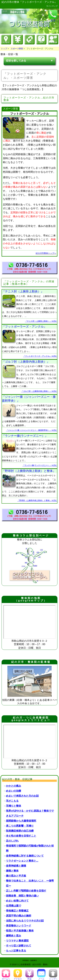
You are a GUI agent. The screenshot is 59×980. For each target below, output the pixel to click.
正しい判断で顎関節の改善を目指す (26, 891)
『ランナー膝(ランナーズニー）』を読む (40, 465)
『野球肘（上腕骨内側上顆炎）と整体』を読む (37, 500)
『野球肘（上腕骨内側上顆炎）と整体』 (29, 471)
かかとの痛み (14, 786)
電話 (53, 16)
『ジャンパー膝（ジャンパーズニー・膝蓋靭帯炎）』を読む (32, 430)
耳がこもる (12, 801)
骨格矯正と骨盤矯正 (17, 911)
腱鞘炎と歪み (14, 936)
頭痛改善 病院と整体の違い (22, 896)
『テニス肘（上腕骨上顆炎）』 (23, 291)
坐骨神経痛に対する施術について (25, 856)
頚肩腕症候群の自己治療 (20, 831)
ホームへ (6, 978)
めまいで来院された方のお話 (22, 796)
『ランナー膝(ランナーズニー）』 (25, 436)
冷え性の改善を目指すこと (21, 836)
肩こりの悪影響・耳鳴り (20, 826)
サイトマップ (52, 6)
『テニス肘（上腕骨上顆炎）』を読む (41, 321)
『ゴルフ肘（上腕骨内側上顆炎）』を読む (39, 391)
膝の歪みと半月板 (16, 876)
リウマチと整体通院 (17, 941)
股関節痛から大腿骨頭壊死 (21, 821)
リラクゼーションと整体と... (22, 861)
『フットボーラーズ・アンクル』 (24, 327)
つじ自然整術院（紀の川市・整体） (33, 964)
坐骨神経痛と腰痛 (16, 866)
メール (41, 978)
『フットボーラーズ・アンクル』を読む (40, 356)
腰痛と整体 (12, 871)
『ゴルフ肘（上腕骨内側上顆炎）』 (26, 362)
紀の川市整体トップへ (46, 253)
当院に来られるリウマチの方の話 (25, 921)
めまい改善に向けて (17, 901)
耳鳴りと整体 (14, 806)
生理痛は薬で (14, 906)
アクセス (18, 978)
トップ (4, 49)
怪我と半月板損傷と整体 (20, 931)
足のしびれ (12, 841)
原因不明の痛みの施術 (19, 916)
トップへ (53, 978)
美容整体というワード (19, 926)
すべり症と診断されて (19, 946)
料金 (29, 978)
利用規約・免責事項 (30, 960)
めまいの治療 (14, 791)
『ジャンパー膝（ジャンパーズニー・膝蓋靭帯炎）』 (29, 399)
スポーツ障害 (17, 49)
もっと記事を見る (16, 951)
